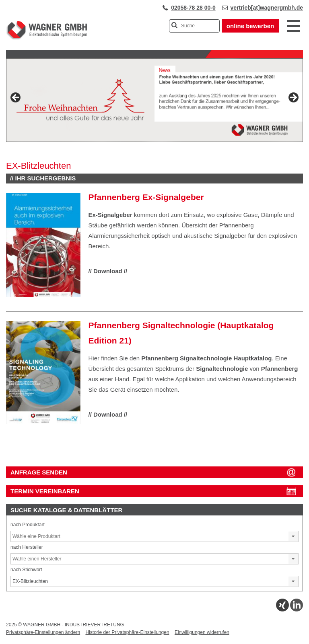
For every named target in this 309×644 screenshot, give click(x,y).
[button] (293, 536)
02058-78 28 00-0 (193, 8)
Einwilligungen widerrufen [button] (202, 632)
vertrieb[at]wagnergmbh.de (267, 8)
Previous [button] (16, 98)
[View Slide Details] (154, 100)
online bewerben (250, 26)
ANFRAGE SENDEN (39, 472)
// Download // (108, 271)
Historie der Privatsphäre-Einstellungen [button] (127, 632)
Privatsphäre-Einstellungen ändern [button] (43, 632)
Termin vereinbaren (45, 491)
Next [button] (293, 98)
